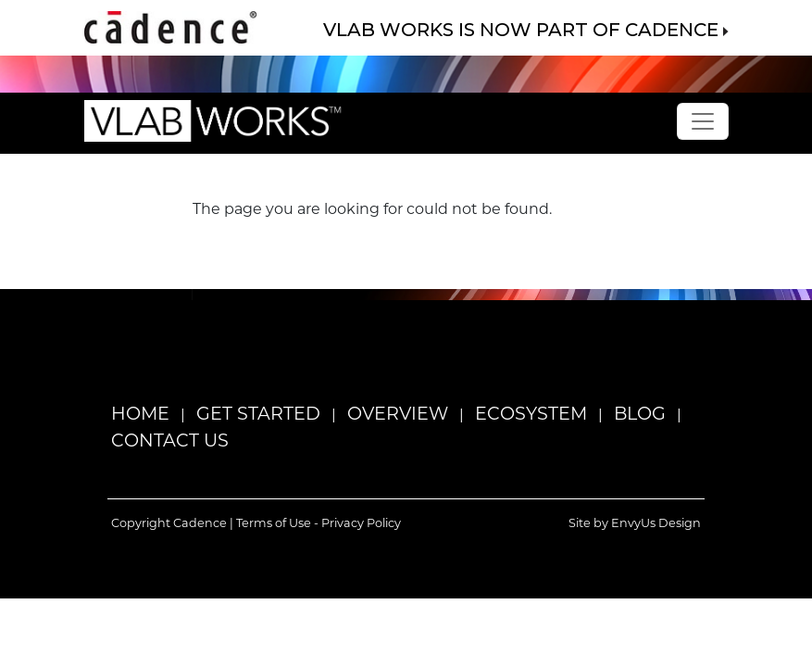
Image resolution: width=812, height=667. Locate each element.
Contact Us (170, 440)
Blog (640, 413)
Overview (398, 413)
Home (140, 413)
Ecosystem (531, 413)
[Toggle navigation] (703, 121)
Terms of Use (274, 522)
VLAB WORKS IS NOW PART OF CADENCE (526, 30)
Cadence (200, 522)
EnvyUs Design (656, 522)
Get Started (258, 413)
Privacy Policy (361, 522)
